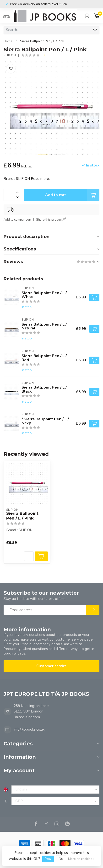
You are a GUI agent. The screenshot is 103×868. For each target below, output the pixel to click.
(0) (43, 55)
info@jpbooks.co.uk (29, 729)
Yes (48, 859)
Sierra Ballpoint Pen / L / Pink (42, 41)
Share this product (51, 220)
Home (8, 41)
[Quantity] (29, 556)
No (61, 859)
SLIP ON (10, 55)
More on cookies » (81, 859)
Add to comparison (17, 220)
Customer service (51, 666)
